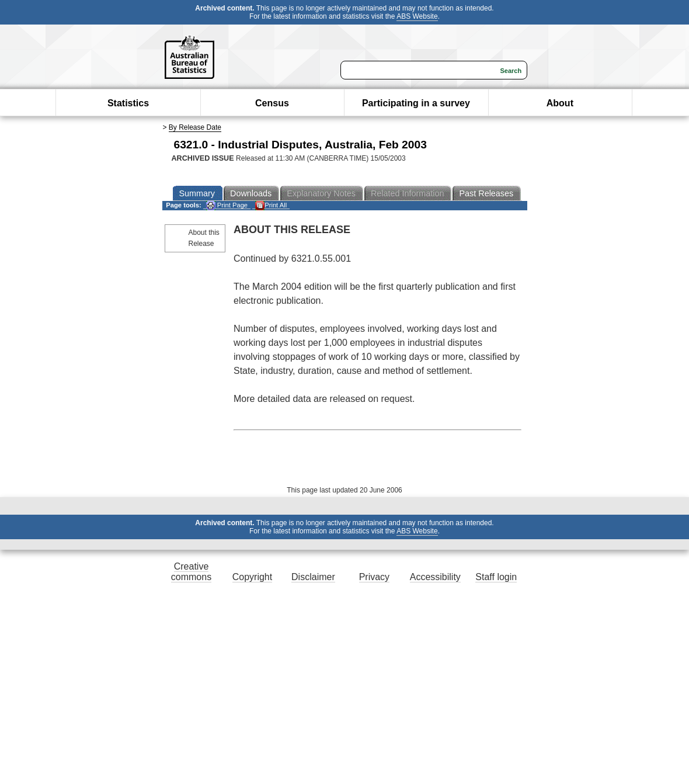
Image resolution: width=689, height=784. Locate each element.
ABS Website (417, 16)
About (560, 103)
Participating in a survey (416, 103)
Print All (271, 205)
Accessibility (435, 577)
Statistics (128, 103)
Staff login (496, 577)
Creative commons (191, 572)
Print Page (227, 205)
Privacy (374, 577)
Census (272, 103)
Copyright (252, 577)
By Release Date (195, 127)
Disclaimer (313, 577)
